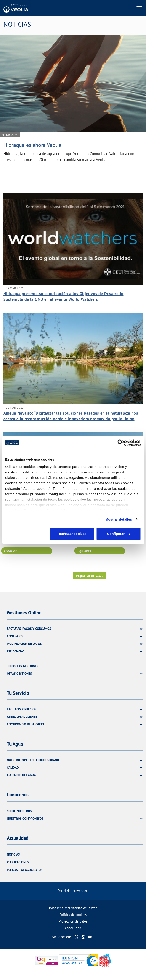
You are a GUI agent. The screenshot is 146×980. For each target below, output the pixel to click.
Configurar (73, 534)
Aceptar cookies (119, 534)
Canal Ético (73, 928)
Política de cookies (73, 915)
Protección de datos (73, 921)
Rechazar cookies (27, 534)
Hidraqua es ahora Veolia (32, 145)
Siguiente (84, 551)
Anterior (10, 551)
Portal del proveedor (73, 891)
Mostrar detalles (119, 519)
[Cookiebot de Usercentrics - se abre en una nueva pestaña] (121, 443)
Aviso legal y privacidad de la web (73, 908)
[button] (90, 576)
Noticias (13, 854)
